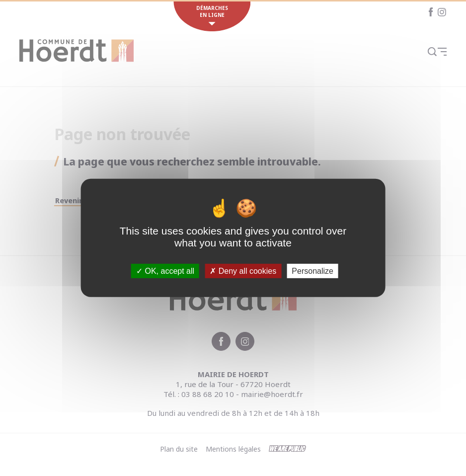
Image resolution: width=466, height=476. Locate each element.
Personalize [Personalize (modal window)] (312, 271)
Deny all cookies (243, 271)
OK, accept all (165, 271)
